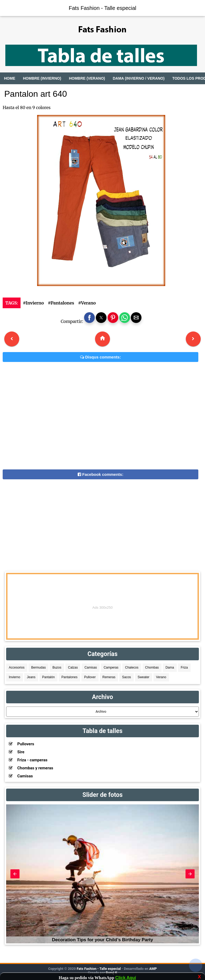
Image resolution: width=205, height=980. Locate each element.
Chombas (152, 668)
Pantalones (69, 677)
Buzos (57, 668)
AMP (153, 969)
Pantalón (48, 677)
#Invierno (33, 303)
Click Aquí (126, 978)
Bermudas (39, 668)
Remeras (109, 677)
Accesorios (17, 668)
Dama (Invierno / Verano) (139, 78)
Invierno (15, 677)
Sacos (126, 677)
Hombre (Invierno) (42, 78)
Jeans (31, 677)
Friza (184, 668)
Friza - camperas (28, 760)
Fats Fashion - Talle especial (102, 8)
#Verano (87, 303)
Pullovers (21, 744)
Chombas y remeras (31, 768)
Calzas (73, 668)
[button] (89, 318)
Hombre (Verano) (87, 78)
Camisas (91, 668)
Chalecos (132, 668)
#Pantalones (61, 303)
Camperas (111, 668)
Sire (17, 752)
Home (10, 78)
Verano (161, 677)
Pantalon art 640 (36, 94)
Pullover (90, 677)
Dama (170, 668)
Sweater (144, 677)
